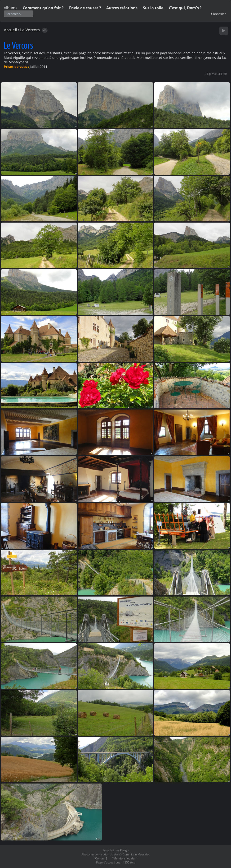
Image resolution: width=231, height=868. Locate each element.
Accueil (10, 30)
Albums (11, 8)
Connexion (219, 14)
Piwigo (124, 850)
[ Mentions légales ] (125, 858)
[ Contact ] (100, 858)
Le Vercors (30, 30)
